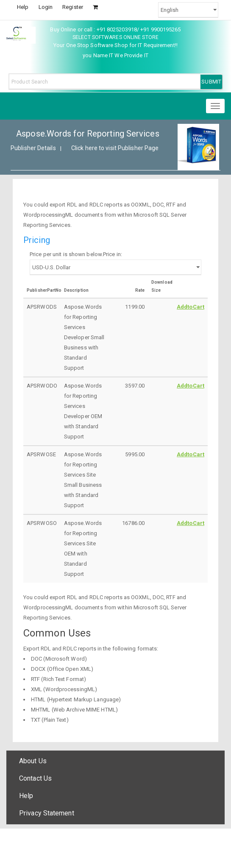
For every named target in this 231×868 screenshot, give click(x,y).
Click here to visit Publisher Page (115, 148)
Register (73, 7)
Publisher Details (33, 148)
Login (46, 7)
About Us (33, 761)
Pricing (37, 240)
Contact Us (35, 778)
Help (23, 7)
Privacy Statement (47, 813)
